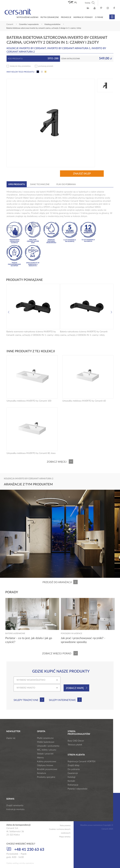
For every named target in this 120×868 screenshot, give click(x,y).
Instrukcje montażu (15, 809)
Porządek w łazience (71, 633)
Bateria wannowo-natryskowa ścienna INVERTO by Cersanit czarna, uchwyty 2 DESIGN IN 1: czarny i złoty (33, 333)
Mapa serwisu (65, 837)
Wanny (40, 758)
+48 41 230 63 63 (25, 849)
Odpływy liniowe (45, 765)
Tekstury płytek (75, 745)
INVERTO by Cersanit (33, 48)
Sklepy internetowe (62, 700)
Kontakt (71, 781)
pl (76, 3)
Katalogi (71, 777)
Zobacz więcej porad (57, 654)
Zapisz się (11, 738)
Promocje (66, 17)
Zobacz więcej (57, 462)
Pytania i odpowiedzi (77, 789)
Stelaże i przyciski (45, 754)
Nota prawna (65, 825)
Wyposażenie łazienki (27, 17)
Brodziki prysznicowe (47, 769)
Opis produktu (17, 184)
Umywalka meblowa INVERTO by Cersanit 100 (29, 401)
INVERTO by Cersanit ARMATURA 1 (69, 48)
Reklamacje (73, 785)
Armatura (41, 773)
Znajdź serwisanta (15, 805)
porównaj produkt (46, 66)
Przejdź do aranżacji (57, 582)
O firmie (99, 17)
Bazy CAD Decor (76, 741)
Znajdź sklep (82, 174)
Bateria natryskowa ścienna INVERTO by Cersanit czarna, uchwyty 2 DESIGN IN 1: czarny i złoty (84, 333)
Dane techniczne (40, 184)
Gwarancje (73, 773)
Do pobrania (74, 769)
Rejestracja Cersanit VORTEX (82, 762)
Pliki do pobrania (66, 184)
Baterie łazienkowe (15, 633)
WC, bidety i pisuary (47, 750)
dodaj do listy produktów (20, 66)
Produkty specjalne (46, 777)
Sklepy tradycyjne (26, 700)
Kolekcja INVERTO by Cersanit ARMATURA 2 (29, 479)
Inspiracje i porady (83, 17)
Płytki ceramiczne (50, 17)
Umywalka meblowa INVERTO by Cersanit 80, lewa (31, 453)
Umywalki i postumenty (48, 746)
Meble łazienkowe (46, 742)
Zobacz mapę (75, 688)
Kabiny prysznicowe (47, 762)
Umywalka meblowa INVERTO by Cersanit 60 (84, 401)
